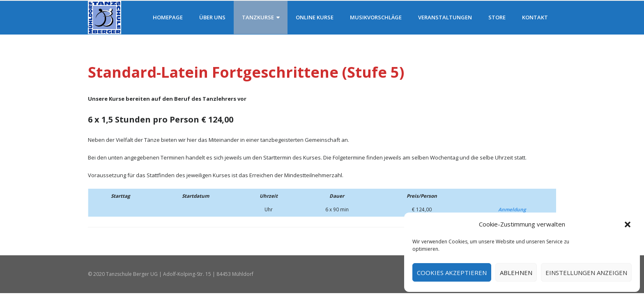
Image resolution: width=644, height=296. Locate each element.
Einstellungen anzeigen (586, 273)
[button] (628, 224)
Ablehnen (516, 273)
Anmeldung (512, 209)
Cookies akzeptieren (452, 273)
